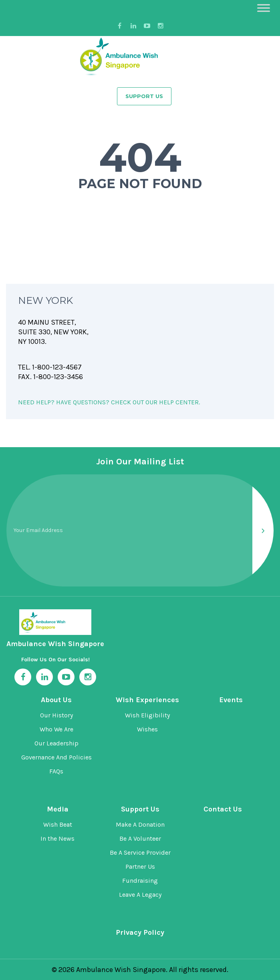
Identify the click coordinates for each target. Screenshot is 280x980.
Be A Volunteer (140, 838)
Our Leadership (56, 743)
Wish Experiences (147, 700)
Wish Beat (58, 824)
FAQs (56, 771)
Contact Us (223, 809)
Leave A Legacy (140, 895)
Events (231, 700)
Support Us (144, 96)
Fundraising (140, 881)
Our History (56, 715)
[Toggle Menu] (264, 8)
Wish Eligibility (147, 715)
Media (58, 809)
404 (140, 157)
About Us (56, 700)
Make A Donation (140, 824)
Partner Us (140, 867)
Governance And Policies (56, 757)
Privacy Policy (140, 932)
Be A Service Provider (140, 852)
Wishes (147, 729)
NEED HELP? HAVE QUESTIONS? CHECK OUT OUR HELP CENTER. (109, 402)
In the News (57, 838)
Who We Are (56, 729)
